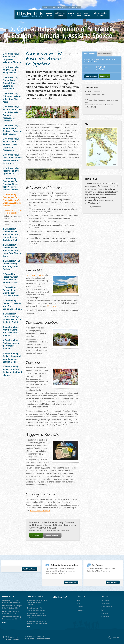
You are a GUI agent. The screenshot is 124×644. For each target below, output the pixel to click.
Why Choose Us (58, 7)
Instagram (80, 610)
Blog (78, 604)
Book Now (105, 613)
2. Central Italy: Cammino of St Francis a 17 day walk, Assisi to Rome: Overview (10, 184)
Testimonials (106, 604)
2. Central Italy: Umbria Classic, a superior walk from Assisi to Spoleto (12, 318)
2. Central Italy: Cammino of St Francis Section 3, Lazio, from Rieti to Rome (12, 250)
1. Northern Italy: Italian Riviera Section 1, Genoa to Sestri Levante (12, 130)
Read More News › (29, 569)
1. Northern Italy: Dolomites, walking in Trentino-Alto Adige (12, 98)
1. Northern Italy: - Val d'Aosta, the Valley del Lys (11, 70)
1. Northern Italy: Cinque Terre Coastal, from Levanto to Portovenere (11, 83)
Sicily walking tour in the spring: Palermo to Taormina (12, 601)
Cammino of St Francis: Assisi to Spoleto (13, 212)
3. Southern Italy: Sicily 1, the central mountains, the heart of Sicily (12, 358)
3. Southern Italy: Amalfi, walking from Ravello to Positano (11, 331)
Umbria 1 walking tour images (12, 223)
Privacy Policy (29, 639)
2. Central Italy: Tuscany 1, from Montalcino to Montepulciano (10, 278)
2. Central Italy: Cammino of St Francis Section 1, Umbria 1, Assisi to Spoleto (12, 200)
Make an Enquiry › (52, 535)
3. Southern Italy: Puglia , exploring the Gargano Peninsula (11, 344)
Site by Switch (114, 638)
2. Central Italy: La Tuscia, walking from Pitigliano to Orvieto (11, 265)
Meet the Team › (113, 582)
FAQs (68, 7)
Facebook (80, 607)
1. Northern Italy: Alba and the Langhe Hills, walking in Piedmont (12, 58)
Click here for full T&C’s (40, 511)
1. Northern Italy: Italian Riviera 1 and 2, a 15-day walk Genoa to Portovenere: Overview (12, 114)
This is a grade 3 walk (35, 275)
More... (5, 622)
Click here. (52, 306)
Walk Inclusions (104, 54)
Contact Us (76, 7)
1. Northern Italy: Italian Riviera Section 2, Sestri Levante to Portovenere (11, 144)
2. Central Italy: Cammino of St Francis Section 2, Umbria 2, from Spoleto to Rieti (11, 234)
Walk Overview (90, 54)
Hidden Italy (30, 14)
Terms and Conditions (43, 639)
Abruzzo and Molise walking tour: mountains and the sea (12, 618)
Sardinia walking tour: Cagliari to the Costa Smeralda (12, 607)
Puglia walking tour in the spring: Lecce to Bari (11, 612)
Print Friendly (73, 54)
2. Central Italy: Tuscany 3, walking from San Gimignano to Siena (12, 305)
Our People (105, 600)
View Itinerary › (91, 76)
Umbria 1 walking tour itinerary (12, 217)
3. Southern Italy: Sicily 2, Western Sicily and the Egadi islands (12, 371)
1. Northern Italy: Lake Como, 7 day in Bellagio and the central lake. (12, 159)
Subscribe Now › (71, 582)
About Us (47, 7)
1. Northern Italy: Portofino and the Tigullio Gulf (11, 171)
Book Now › (36, 535)
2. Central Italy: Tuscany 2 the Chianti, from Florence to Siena (11, 292)
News (79, 600)
